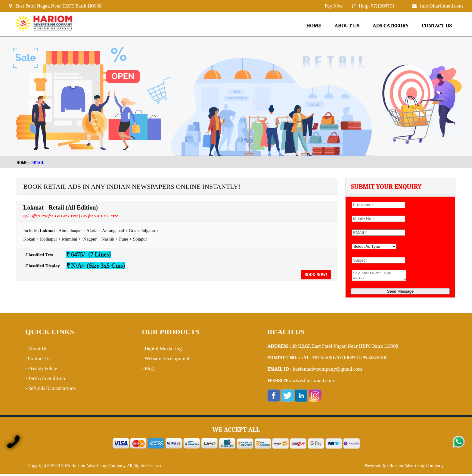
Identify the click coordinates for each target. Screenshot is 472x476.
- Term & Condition (45, 380)
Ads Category (391, 26)
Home (314, 26)
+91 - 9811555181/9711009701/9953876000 (345, 359)
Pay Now (334, 6)
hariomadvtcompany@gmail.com (327, 371)
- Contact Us (38, 360)
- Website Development (166, 360)
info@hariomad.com (441, 6)
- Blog (148, 370)
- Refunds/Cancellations (51, 390)
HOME (22, 163)
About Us (347, 26)
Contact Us (437, 26)
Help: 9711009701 (377, 6)
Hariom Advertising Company (416, 467)
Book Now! (316, 275)
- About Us (36, 350)
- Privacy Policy (41, 370)
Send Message (400, 293)
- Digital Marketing (162, 350)
